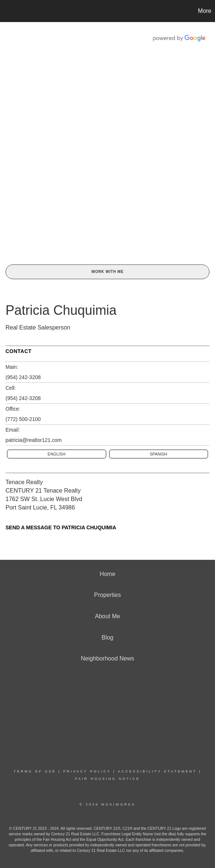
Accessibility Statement (157, 771)
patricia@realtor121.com (34, 440)
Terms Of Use (35, 771)
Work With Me (108, 272)
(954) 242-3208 (23, 377)
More (205, 11)
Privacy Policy (87, 771)
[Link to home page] (7, 11)
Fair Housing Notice (108, 779)
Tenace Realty (24, 482)
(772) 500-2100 (23, 419)
